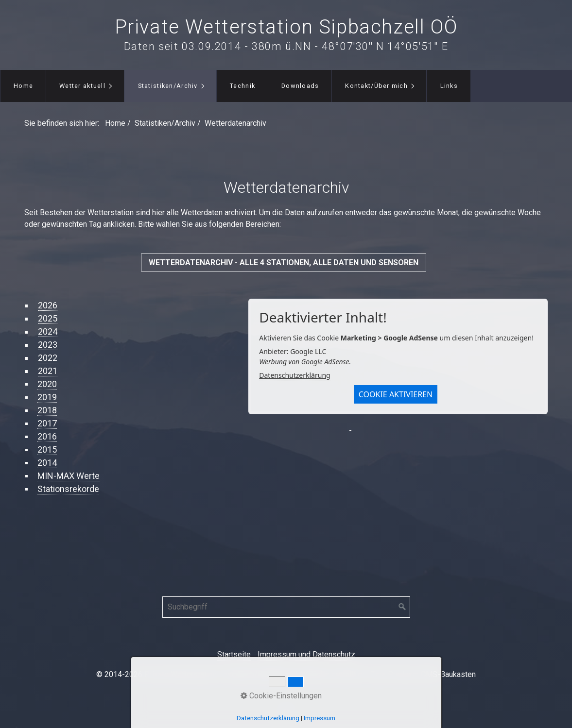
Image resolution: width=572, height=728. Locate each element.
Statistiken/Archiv (168, 86)
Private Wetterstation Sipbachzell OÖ (286, 27)
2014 (47, 463)
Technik (243, 86)
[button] (284, 262)
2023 (48, 345)
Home (23, 86)
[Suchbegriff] (286, 607)
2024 (48, 331)
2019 (47, 397)
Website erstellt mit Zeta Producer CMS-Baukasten (388, 674)
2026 (48, 305)
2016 (47, 436)
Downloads (300, 86)
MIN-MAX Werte (69, 476)
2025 (48, 318)
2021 (48, 371)
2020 (47, 384)
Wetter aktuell (82, 86)
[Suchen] (402, 607)
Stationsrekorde (68, 489)
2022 (48, 358)
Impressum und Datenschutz (306, 654)
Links (449, 86)
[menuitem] (23, 86)
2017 (47, 423)
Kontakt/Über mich (376, 86)
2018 (47, 410)
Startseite (234, 654)
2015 (47, 449)
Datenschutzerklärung (295, 375)
